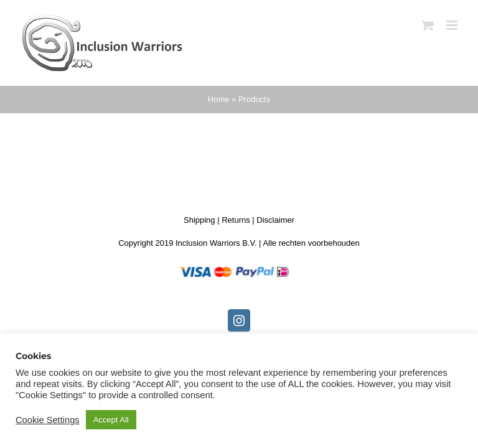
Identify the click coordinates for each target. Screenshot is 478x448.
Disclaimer (275, 220)
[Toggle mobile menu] (453, 25)
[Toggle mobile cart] (428, 25)
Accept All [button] (111, 420)
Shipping (199, 220)
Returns (236, 220)
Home (219, 99)
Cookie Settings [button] (48, 420)
